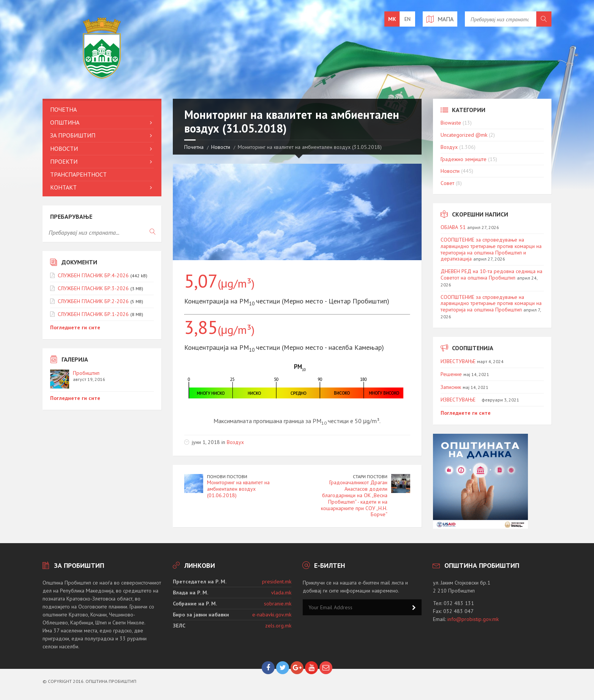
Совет (447, 183)
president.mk (277, 581)
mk (392, 19)
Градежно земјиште (464, 159)
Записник (451, 387)
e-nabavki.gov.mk (272, 615)
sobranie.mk (278, 604)
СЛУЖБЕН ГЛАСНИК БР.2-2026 (93, 301)
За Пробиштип (73, 135)
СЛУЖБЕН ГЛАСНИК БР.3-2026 (93, 288)
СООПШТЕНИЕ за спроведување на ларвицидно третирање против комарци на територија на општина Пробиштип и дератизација (491, 249)
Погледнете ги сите (75, 327)
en (408, 19)
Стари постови (370, 476)
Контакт (63, 187)
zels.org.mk (278, 626)
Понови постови (227, 476)
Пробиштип (86, 373)
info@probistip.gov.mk (473, 619)
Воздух (235, 442)
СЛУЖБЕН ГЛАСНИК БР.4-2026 (93, 275)
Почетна (194, 147)
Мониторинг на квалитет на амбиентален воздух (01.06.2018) (238, 489)
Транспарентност (78, 174)
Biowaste (451, 123)
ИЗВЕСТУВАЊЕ (458, 361)
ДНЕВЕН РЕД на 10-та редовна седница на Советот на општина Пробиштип (491, 274)
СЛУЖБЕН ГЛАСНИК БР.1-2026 (93, 314)
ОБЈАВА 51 (453, 227)
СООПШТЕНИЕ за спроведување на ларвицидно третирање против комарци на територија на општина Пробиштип (491, 303)
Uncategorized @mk (464, 135)
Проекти (64, 161)
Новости (221, 147)
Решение (451, 374)
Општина (65, 122)
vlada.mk (281, 593)
